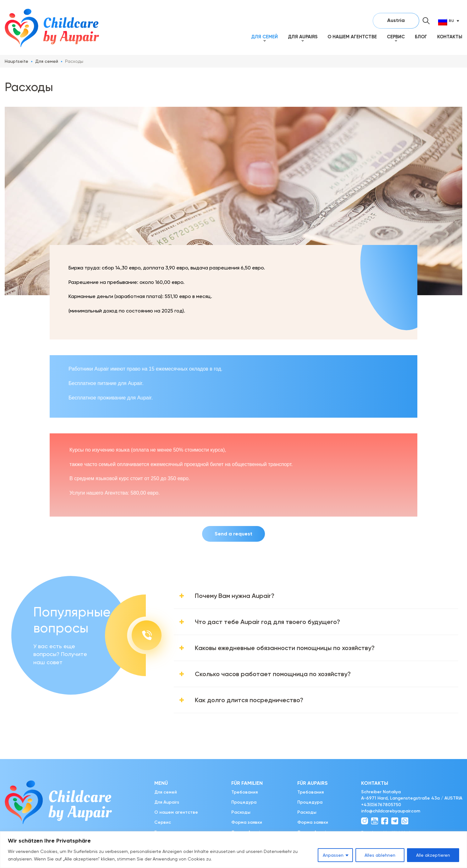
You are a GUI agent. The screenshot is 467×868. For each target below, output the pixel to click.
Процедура (244, 802)
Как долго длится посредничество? (249, 700)
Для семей (264, 37)
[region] (233, 850)
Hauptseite (16, 61)
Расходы (241, 812)
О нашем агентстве (352, 37)
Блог (421, 37)
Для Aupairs (303, 37)
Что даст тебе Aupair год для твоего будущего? (267, 622)
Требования (244, 792)
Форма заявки (247, 822)
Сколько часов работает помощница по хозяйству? (273, 674)
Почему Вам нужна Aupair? (235, 596)
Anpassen (333, 855)
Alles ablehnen (380, 855)
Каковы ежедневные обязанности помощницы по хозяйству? (285, 648)
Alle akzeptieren (433, 855)
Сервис (396, 37)
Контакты (450, 37)
